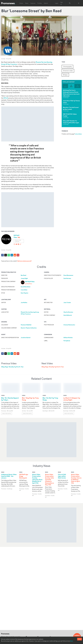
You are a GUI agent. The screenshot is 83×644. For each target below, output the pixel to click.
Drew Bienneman (68, 275)
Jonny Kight (24, 278)
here (72, 641)
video (3, 385)
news (3, 462)
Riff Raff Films (16, 236)
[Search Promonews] (70, 3)
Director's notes (68, 71)
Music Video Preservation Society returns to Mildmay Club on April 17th (76, 468)
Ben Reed (23, 275)
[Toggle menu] (79, 3)
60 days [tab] (78, 86)
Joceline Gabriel (26, 338)
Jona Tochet (67, 302)
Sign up (62, 3)
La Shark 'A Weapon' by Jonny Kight (72, 388)
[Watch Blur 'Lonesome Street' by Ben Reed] (37, 36)
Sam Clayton (24, 293)
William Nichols (68, 338)
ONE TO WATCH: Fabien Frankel (70, 115)
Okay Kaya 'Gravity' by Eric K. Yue (12, 367)
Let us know (78, 134)
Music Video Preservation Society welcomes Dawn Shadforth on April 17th (37, 468)
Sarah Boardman (26, 287)
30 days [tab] (71, 86)
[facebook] (2, 255)
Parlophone (67, 341)
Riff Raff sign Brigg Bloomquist (24, 466)
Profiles (40, 3)
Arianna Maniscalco (69, 325)
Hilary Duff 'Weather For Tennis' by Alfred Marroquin (71, 122)
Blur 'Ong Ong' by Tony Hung (30, 388)
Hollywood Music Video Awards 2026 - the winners (9, 466)
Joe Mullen (24, 302)
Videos (21, 3)
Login (57, 3)
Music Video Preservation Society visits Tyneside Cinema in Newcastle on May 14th (49, 469)
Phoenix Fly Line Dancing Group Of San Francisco (30, 313)
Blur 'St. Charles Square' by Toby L (10, 388)
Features (33, 3)
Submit (46, 3)
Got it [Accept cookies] (80, 639)
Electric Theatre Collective (29, 328)
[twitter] (6, 255)
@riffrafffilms (29, 284)
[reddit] (15, 255)
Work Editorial (68, 315)
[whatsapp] (9, 255)
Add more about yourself (24, 261)
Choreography (67, 67)
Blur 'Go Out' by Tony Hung (50, 388)
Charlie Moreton (68, 312)
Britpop (65, 75)
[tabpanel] (72, 108)
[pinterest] (18, 255)
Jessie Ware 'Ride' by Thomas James (71, 102)
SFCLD (6, 98)
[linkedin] (12, 255)
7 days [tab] (65, 86)
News (27, 3)
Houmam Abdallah (26, 325)
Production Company (18, 241)
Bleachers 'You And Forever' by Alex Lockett (71, 108)
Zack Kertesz (67, 278)
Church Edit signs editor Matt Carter (62, 466)
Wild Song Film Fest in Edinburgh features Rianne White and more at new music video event (71, 93)
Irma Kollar (24, 290)
